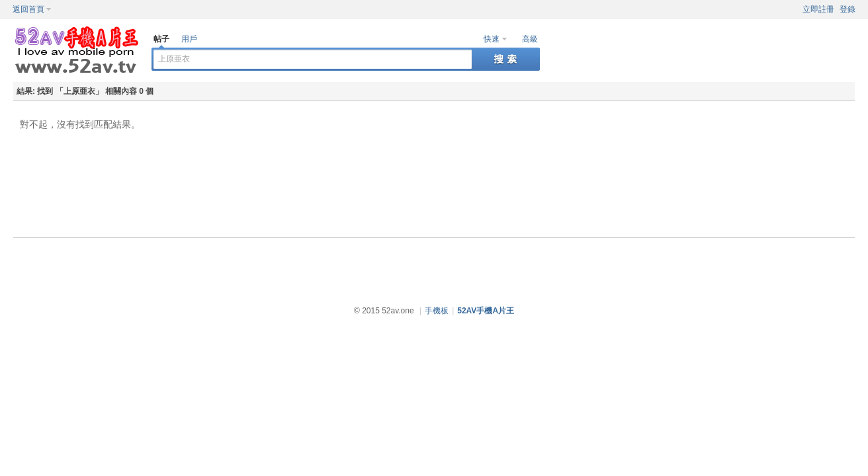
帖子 (161, 39)
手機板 (437, 311)
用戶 (189, 39)
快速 (492, 39)
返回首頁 (28, 9)
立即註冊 (818, 9)
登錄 (847, 9)
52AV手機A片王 (486, 311)
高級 (530, 39)
